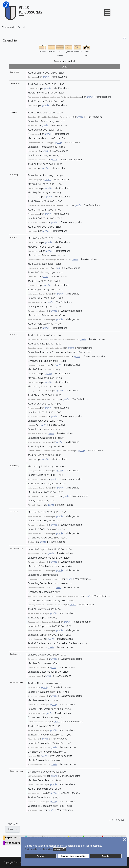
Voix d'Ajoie (32, 688)
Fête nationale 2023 (36, 505)
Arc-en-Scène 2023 (35, 554)
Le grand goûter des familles (39, 365)
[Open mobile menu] (107, 13)
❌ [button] (124, 840)
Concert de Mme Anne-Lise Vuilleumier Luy (45, 348)
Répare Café (33, 739)
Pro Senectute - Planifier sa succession (43, 399)
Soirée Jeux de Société (37, 613)
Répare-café (33, 125)
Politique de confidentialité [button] (38, 849)
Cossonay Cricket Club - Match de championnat (46, 605)
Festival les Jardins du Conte (39, 588)
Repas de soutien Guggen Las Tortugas (43, 622)
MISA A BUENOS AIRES (37, 776)
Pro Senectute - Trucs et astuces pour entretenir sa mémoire (51, 340)
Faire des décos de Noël (37, 748)
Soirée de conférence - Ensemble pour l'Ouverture (47, 260)
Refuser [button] (41, 856)
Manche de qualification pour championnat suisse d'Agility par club (54, 596)
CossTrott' (31, 425)
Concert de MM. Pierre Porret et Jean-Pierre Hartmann (49, 205)
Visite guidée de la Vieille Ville (40, 294)
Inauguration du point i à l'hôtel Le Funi (43, 496)
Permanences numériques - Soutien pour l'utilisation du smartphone (55, 97)
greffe (45, 77)
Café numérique (34, 188)
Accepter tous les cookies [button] (73, 856)
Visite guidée (13, 843)
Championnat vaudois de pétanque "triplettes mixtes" (49, 357)
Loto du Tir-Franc (34, 713)
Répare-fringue (34, 180)
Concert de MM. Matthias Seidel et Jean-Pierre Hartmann (50, 117)
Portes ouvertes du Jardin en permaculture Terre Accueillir (51, 451)
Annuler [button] (106, 856)
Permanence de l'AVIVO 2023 (39, 143)
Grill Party (32, 542)
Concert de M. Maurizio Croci (39, 268)
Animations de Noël (35, 810)
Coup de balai (33, 151)
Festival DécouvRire (36, 648)
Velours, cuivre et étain (37, 793)
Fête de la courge (35, 676)
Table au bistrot (34, 88)
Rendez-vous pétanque (37, 160)
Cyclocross (32, 756)
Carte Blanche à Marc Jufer (38, 722)
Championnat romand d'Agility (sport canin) (44, 579)
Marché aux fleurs (35, 302)
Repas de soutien (15, 837)
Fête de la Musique (35, 434)
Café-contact (33, 77)
